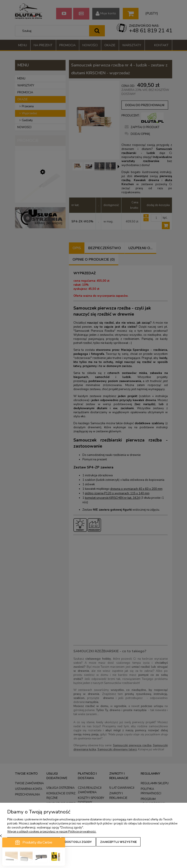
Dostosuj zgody (78, 842)
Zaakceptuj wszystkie (118, 842)
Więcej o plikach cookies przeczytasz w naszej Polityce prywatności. (52, 832)
